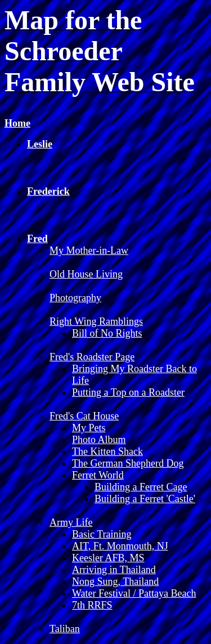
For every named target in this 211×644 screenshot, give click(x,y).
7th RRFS (92, 605)
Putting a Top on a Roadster (128, 392)
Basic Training (102, 534)
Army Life (71, 522)
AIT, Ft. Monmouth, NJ (120, 546)
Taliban (65, 629)
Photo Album (99, 440)
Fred (37, 239)
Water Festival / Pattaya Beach (134, 593)
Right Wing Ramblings (96, 321)
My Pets (89, 428)
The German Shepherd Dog (128, 463)
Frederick (48, 191)
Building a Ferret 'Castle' (145, 499)
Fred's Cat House (84, 416)
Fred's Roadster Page (92, 357)
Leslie (40, 144)
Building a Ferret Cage (141, 487)
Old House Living (86, 274)
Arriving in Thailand (114, 570)
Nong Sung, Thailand (115, 582)
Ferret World (98, 475)
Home (17, 123)
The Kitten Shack (107, 451)
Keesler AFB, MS (108, 558)
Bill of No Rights (107, 333)
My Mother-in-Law (89, 251)
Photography (75, 298)
